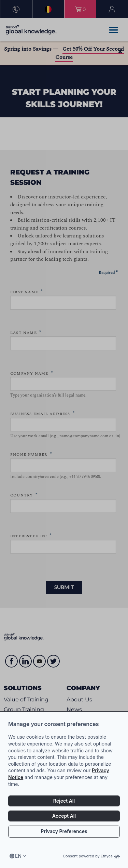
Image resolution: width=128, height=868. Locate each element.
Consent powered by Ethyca (91, 856)
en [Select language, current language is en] (18, 856)
